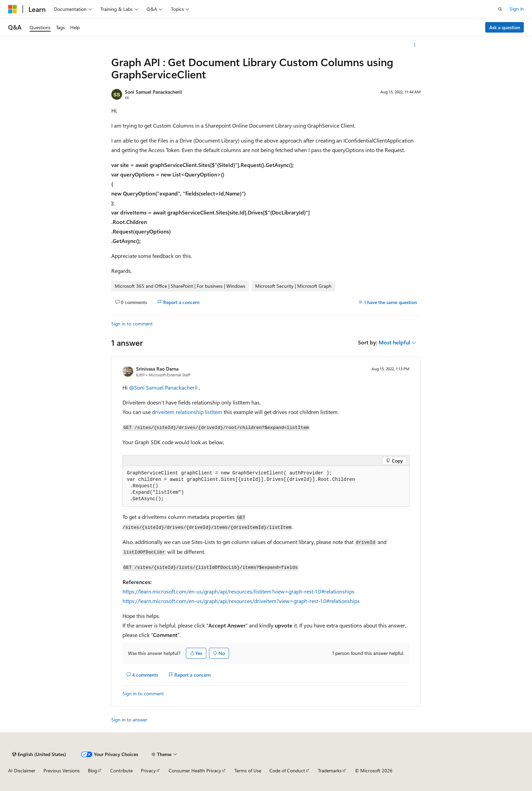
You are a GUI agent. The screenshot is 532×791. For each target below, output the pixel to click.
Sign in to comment (132, 324)
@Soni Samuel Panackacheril (164, 387)
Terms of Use (248, 770)
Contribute (121, 770)
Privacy (148, 770)
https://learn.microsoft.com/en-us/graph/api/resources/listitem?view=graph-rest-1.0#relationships (239, 591)
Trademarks (330, 770)
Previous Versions (62, 770)
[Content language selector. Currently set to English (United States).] (39, 754)
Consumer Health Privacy (195, 770)
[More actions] (415, 45)
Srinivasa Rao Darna (157, 369)
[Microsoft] (13, 9)
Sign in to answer (129, 720)
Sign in (517, 9)
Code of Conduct (287, 770)
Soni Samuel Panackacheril (153, 92)
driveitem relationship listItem (187, 412)
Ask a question (505, 27)
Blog (92, 770)
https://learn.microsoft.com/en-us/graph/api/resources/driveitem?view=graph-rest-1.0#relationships (241, 601)
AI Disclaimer (22, 770)
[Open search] (500, 9)
